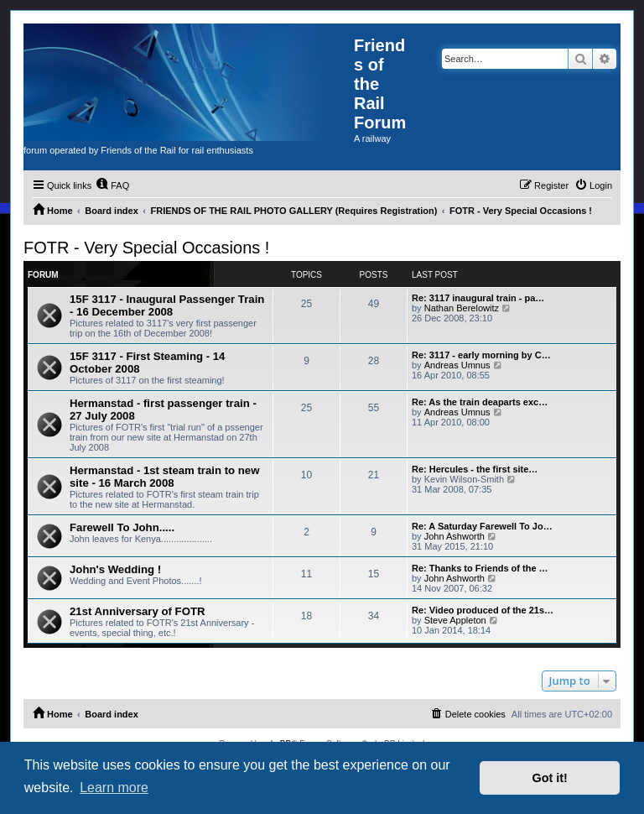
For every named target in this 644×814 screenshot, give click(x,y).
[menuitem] (112, 185)
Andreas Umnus (457, 365)
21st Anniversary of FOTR (137, 611)
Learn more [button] (114, 788)
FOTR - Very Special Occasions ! (146, 248)
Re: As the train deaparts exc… (480, 402)
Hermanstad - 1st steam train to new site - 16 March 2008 (164, 477)
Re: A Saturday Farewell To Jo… (482, 526)
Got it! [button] (550, 778)
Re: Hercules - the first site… (475, 469)
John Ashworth (454, 536)
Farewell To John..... (122, 527)
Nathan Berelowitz (462, 308)
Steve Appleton (455, 620)
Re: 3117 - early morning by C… (481, 355)
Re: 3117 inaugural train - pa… (478, 298)
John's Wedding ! (115, 569)
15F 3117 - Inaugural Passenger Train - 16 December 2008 (167, 305)
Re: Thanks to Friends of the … (480, 568)
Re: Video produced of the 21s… (483, 610)
